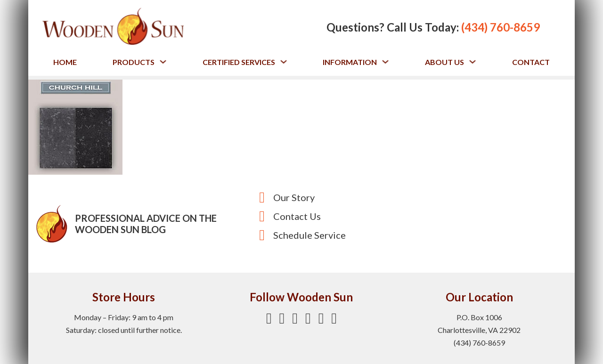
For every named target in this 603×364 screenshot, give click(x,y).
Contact (531, 62)
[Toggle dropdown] (163, 62)
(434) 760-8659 (501, 27)
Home (65, 62)
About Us (444, 62)
